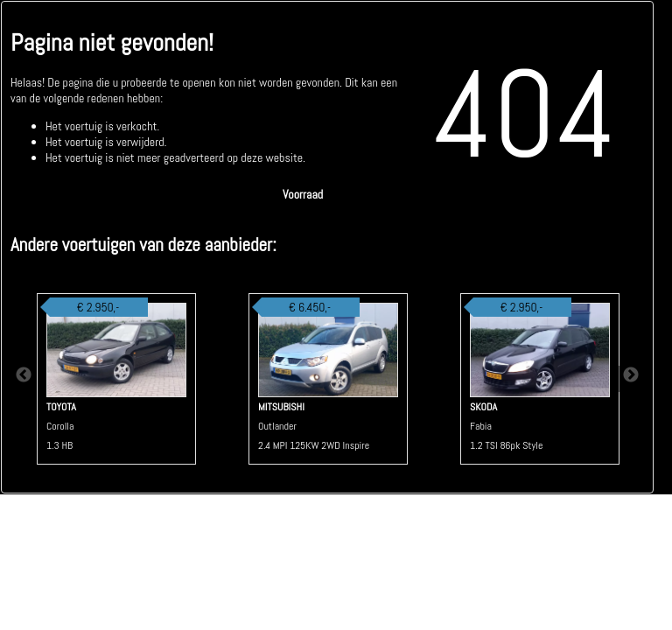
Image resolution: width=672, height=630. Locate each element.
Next (631, 379)
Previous (24, 379)
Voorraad (303, 194)
